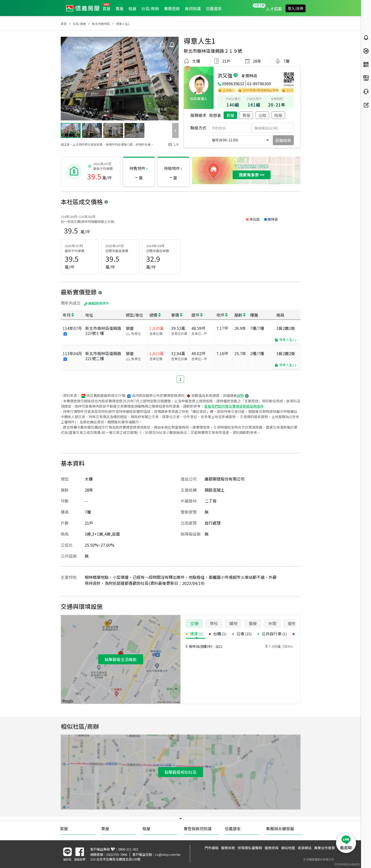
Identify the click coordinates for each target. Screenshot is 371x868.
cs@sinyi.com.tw (168, 854)
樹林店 (251, 75)
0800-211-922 (128, 849)
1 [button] (180, 379)
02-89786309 (259, 83)
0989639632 (233, 83)
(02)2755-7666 (117, 854)
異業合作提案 (325, 848)
